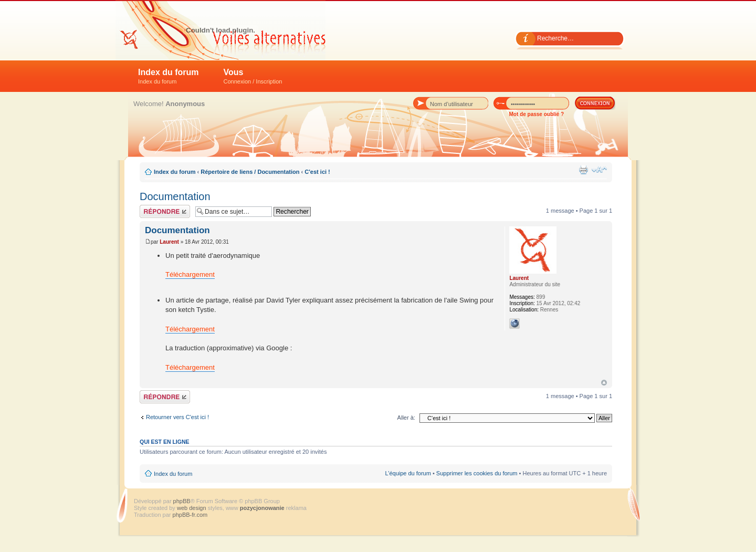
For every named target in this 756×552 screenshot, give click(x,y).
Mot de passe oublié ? (537, 114)
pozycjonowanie (262, 508)
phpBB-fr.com (190, 515)
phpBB (182, 501)
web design (192, 508)
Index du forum (169, 76)
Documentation (175, 196)
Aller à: (406, 418)
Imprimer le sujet (583, 170)
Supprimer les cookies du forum (477, 473)
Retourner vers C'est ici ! (177, 417)
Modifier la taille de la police (599, 170)
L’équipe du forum (408, 473)
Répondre (165, 211)
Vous (253, 76)
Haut (604, 383)
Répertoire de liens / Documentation (250, 172)
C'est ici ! (317, 172)
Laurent (169, 242)
